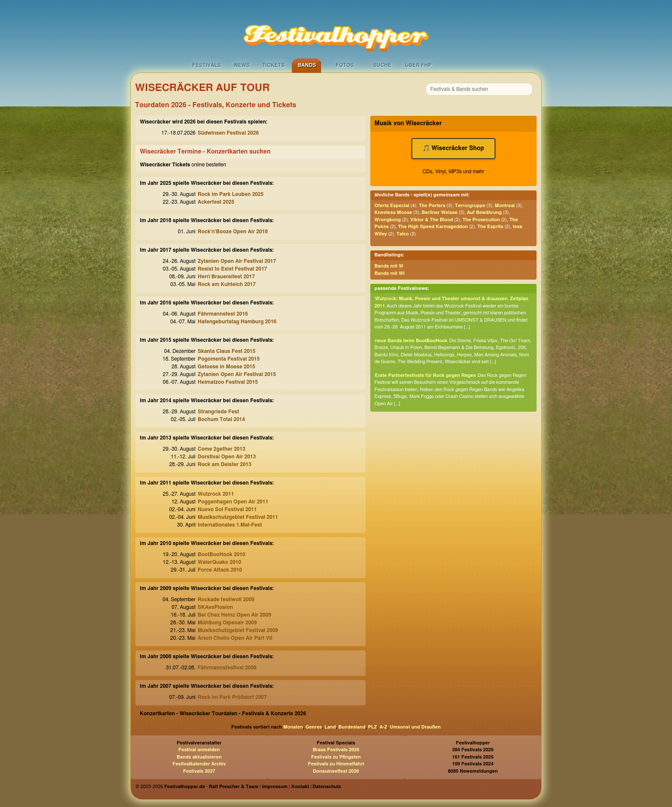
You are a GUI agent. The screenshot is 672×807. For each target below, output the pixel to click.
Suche (382, 65)
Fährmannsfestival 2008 (227, 668)
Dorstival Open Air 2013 (227, 457)
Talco (403, 234)
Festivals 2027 (199, 771)
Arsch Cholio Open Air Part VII (235, 638)
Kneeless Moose (393, 212)
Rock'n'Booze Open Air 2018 (232, 232)
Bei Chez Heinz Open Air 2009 (234, 615)
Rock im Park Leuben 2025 (231, 194)
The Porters (432, 206)
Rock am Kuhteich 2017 (226, 284)
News (242, 65)
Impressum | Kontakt (285, 787)
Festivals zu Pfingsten (336, 757)
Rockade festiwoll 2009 (226, 599)
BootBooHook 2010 (221, 554)
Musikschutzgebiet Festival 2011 (238, 517)
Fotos (345, 65)
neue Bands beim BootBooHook (411, 341)
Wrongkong (388, 220)
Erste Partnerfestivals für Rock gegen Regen (426, 375)
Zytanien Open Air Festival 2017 (237, 261)
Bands (307, 65)
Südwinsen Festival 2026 (228, 133)
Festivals (206, 65)
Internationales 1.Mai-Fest (230, 525)
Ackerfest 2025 (216, 202)
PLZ (373, 727)
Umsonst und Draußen (415, 727)
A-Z (383, 727)
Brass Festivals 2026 (336, 750)
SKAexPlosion (215, 607)
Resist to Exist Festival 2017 (232, 269)
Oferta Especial (392, 206)
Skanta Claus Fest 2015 (226, 351)
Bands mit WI (390, 273)
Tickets (274, 65)
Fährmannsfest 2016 (223, 314)
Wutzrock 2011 (216, 494)
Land (330, 727)
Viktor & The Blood (432, 220)
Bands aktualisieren (199, 757)
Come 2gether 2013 (221, 449)
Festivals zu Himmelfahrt (336, 764)
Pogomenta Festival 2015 (229, 359)
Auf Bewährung (484, 212)
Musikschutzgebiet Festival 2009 (238, 630)
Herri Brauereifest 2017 (226, 277)
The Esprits (490, 227)
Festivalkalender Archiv (199, 764)
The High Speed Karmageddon (433, 227)
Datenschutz (327, 787)
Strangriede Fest (218, 412)
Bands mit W (389, 266)
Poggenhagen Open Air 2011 (233, 502)
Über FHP (418, 65)
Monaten (293, 727)
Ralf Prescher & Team (234, 787)
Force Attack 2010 (220, 570)
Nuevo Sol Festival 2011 (227, 509)
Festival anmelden (199, 750)
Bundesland (352, 727)
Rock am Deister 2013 (224, 464)
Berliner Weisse (440, 212)
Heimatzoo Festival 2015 (228, 382)
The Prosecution (481, 220)
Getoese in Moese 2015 (226, 367)
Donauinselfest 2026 (336, 771)
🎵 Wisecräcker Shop (453, 148)
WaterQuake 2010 (219, 562)
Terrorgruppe (470, 206)
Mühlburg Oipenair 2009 (227, 623)
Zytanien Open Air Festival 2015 (237, 374)
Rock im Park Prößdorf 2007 (232, 697)
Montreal (505, 206)
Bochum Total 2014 (221, 419)
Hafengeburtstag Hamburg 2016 (237, 322)
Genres (314, 727)
